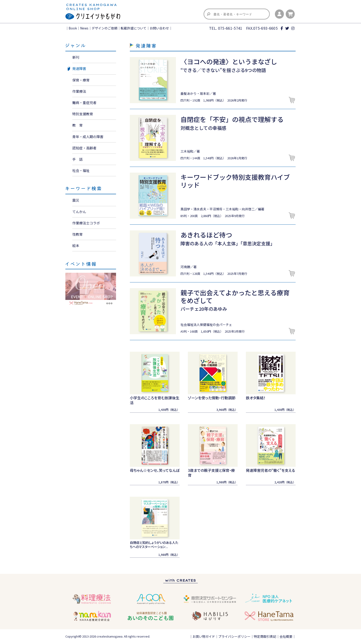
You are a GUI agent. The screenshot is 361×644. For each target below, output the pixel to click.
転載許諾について (134, 28)
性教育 (77, 234)
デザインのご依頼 (105, 28)
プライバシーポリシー (234, 636)
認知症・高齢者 (84, 148)
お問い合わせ (159, 28)
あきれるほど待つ (206, 235)
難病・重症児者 (84, 103)
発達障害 (79, 68)
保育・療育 (81, 80)
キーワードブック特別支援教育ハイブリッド (235, 181)
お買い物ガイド (204, 636)
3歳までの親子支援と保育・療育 (211, 473)
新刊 (76, 57)
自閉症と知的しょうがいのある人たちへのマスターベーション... (154, 545)
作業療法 (79, 91)
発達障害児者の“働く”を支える (270, 470)
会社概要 (286, 636)
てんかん (79, 212)
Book (73, 28)
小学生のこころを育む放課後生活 (155, 400)
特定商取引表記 (265, 636)
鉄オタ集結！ (256, 398)
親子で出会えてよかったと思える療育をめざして (235, 296)
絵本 (76, 245)
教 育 (77, 125)
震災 (76, 200)
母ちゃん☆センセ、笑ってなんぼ (155, 470)
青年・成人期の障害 (88, 137)
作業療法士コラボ (86, 223)
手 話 (77, 159)
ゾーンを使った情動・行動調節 (212, 398)
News (84, 28)
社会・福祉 (81, 170)
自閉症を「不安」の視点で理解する (232, 119)
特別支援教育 (83, 114)
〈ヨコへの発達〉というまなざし (229, 61)
